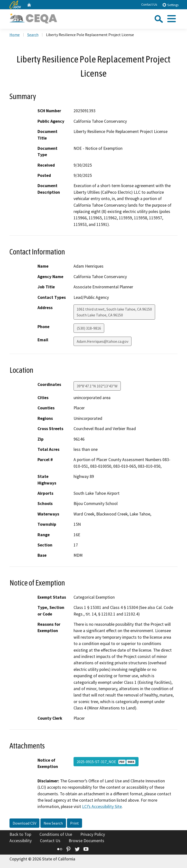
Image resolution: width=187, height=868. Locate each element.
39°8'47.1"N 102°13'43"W (97, 386)
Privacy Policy (93, 834)
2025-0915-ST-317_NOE (106, 762)
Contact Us (149, 4)
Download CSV (24, 823)
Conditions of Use (56, 834)
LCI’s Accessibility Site (102, 807)
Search (33, 35)
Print (75, 823)
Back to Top (20, 834)
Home (15, 35)
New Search (53, 823)
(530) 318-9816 (89, 328)
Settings (170, 5)
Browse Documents (86, 841)
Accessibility (21, 841)
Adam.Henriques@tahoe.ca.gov (103, 341)
